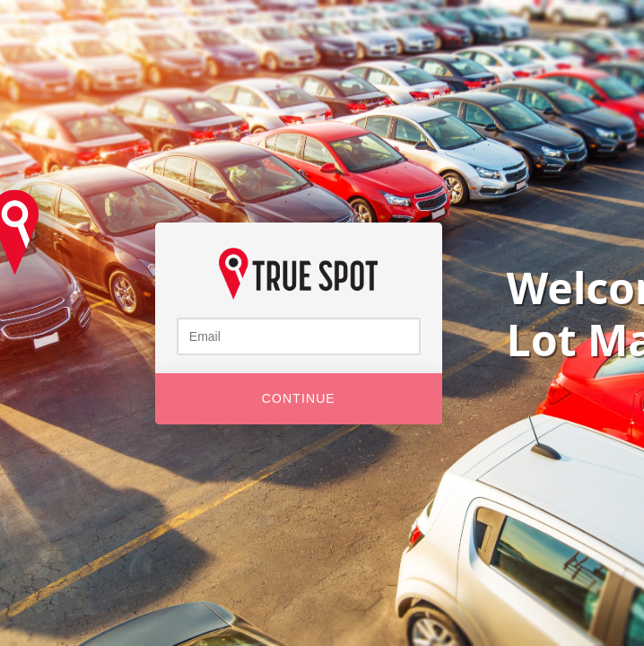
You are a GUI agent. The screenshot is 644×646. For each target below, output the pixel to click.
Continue (299, 398)
